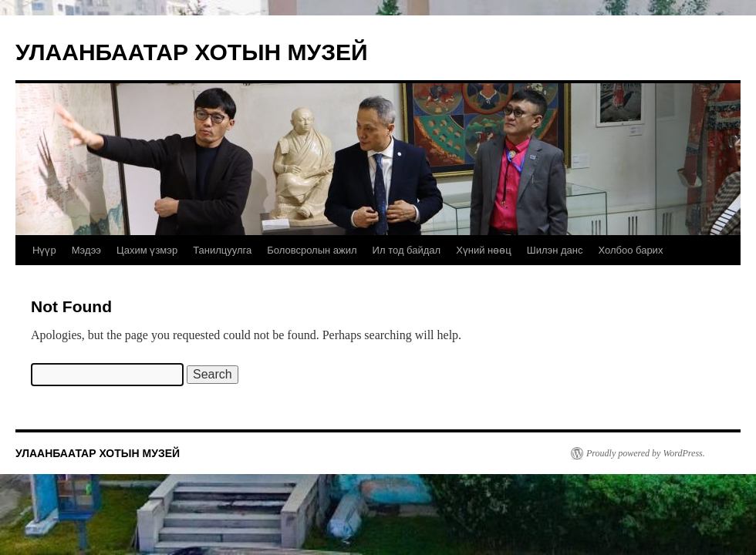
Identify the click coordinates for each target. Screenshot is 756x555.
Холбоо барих (630, 250)
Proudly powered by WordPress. (646, 453)
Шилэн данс (555, 250)
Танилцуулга (222, 250)
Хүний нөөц (484, 250)
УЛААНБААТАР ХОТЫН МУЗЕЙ (192, 52)
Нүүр (44, 250)
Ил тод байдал (407, 250)
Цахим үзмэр (147, 250)
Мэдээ (86, 250)
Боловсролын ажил (312, 250)
